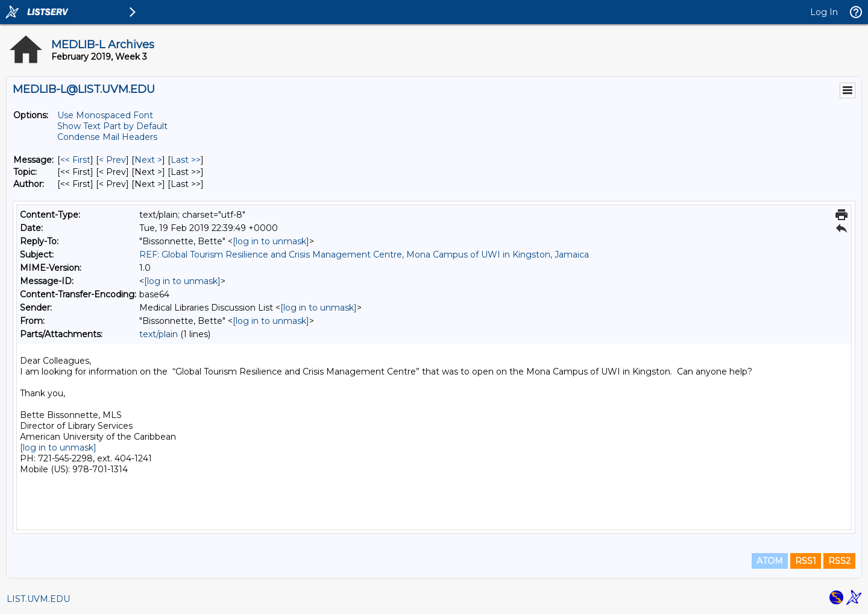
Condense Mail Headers (107, 137)
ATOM (770, 561)
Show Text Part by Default (112, 126)
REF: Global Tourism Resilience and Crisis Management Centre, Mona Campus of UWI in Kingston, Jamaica (364, 255)
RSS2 (839, 561)
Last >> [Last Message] (186, 160)
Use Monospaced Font (105, 115)
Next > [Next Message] (148, 160)
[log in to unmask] (271, 241)
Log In (824, 12)
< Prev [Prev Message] (112, 160)
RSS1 (806, 561)
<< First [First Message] (75, 160)
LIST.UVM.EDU (38, 599)
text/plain (159, 334)
